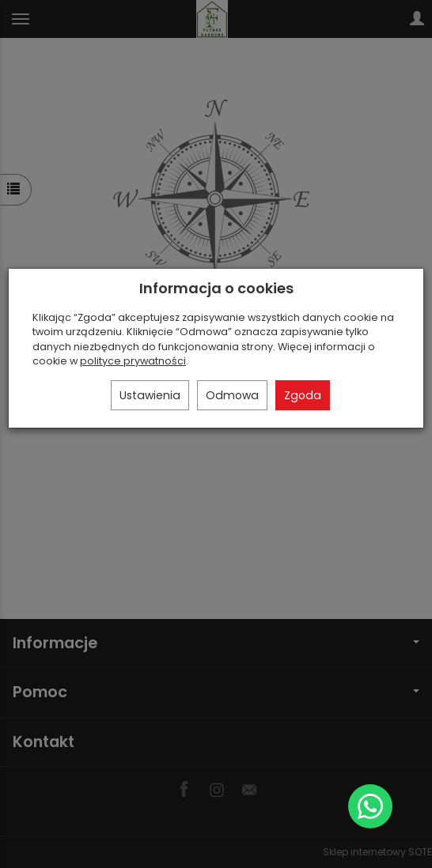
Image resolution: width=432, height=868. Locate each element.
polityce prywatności (133, 361)
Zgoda (303, 395)
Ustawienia (150, 395)
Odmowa (232, 395)
